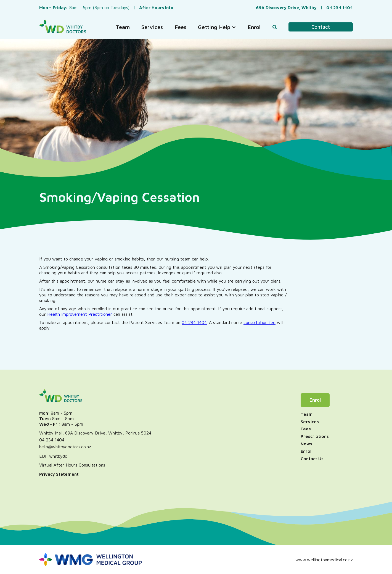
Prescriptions (315, 436)
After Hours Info (156, 7)
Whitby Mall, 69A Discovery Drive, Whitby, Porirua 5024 (95, 433)
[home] (63, 27)
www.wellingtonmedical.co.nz (324, 560)
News (306, 444)
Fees (306, 429)
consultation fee (259, 322)
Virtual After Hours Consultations (72, 465)
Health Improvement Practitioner (80, 314)
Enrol (315, 400)
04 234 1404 (194, 322)
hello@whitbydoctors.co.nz (65, 447)
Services (310, 422)
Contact (321, 27)
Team (307, 414)
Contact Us (312, 459)
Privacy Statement (59, 474)
